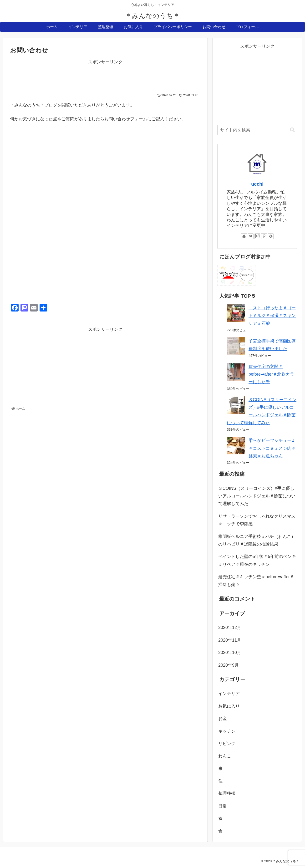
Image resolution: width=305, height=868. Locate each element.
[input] (257, 130)
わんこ (225, 756)
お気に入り (229, 706)
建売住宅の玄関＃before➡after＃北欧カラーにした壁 (271, 374)
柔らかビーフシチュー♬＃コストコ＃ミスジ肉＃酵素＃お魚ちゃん (272, 448)
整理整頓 (227, 793)
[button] (292, 130)
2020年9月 (229, 665)
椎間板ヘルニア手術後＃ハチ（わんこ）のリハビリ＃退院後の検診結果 (257, 540)
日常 (223, 806)
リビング (227, 744)
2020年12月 (230, 628)
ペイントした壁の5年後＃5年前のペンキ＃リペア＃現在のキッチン (257, 560)
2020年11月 (230, 640)
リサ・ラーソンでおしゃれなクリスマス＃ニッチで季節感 (257, 520)
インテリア (229, 694)
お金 (223, 719)
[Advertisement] (105, 77)
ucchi (257, 184)
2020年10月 (230, 653)
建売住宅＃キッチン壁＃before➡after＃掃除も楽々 (256, 581)
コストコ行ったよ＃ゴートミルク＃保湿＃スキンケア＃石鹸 (272, 316)
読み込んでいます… (86, 209)
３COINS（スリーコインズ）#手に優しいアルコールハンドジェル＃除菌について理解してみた (257, 496)
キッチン (227, 731)
